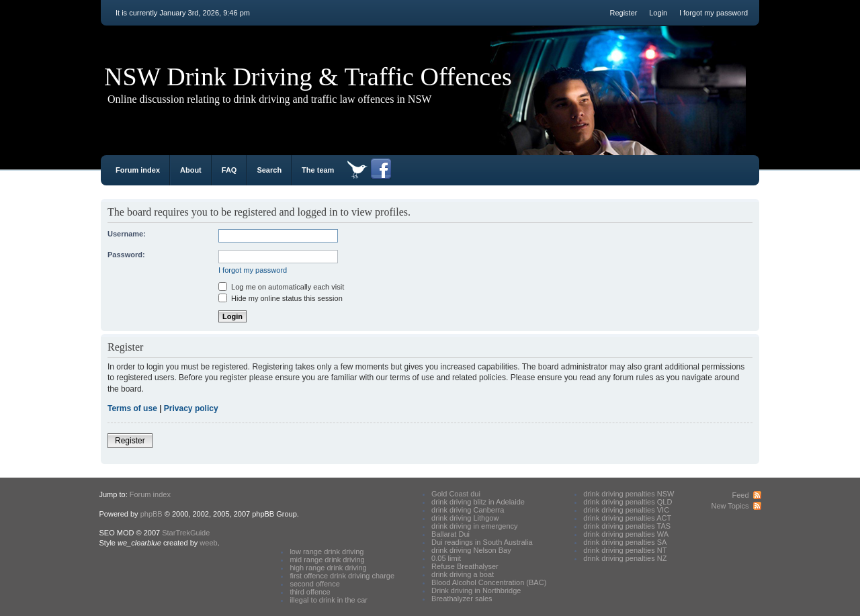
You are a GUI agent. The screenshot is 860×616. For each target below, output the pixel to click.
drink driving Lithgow (465, 518)
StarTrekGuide (186, 533)
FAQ (229, 170)
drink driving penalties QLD (628, 502)
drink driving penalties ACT (627, 518)
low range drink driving (327, 552)
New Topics (730, 506)
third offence (310, 592)
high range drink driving (328, 568)
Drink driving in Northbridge (476, 590)
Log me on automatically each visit (281, 287)
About (191, 170)
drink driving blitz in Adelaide (478, 502)
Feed (740, 495)
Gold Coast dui (456, 494)
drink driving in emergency (474, 526)
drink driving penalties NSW (629, 494)
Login (658, 13)
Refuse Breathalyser (465, 566)
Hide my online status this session (281, 298)
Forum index (138, 170)
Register (623, 13)
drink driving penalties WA (626, 534)
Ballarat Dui (450, 534)
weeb (208, 543)
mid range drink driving (327, 560)
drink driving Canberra (468, 510)
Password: (126, 255)
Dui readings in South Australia (482, 542)
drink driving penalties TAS (627, 526)
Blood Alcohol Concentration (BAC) (489, 582)
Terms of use (132, 408)
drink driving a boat (463, 574)
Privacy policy (191, 408)
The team (318, 170)
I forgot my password (714, 13)
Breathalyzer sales (462, 599)
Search (269, 170)
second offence (314, 584)
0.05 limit (446, 558)
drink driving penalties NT (625, 550)
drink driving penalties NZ (625, 558)
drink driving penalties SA (625, 542)
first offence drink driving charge (342, 576)
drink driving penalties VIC (626, 510)
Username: (127, 234)
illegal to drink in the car (329, 600)
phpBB (152, 514)
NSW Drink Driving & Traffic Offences (308, 77)
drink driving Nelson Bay (471, 550)
